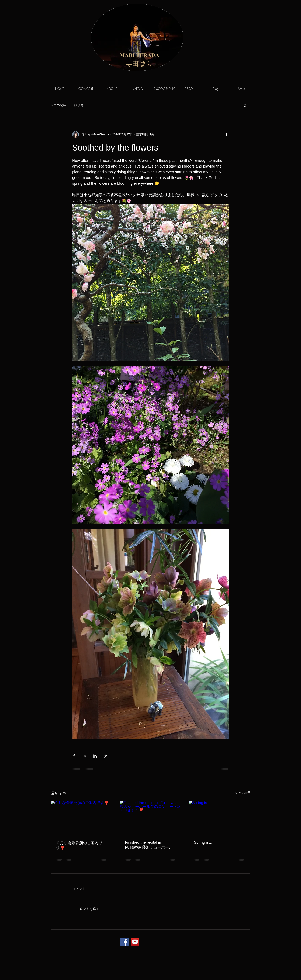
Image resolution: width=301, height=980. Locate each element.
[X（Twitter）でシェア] (85, 756)
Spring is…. (204, 842)
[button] (245, 105)
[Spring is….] (219, 818)
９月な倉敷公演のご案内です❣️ (79, 845)
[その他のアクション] (227, 134)
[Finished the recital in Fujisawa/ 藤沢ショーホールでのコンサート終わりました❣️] (150, 818)
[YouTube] (135, 942)
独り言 (79, 105)
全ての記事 (58, 105)
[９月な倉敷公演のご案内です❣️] (82, 818)
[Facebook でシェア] (74, 756)
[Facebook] (125, 942)
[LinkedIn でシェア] (95, 756)
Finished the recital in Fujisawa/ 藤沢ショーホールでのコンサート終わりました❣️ (149, 845)
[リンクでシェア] (105, 756)
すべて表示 (243, 793)
